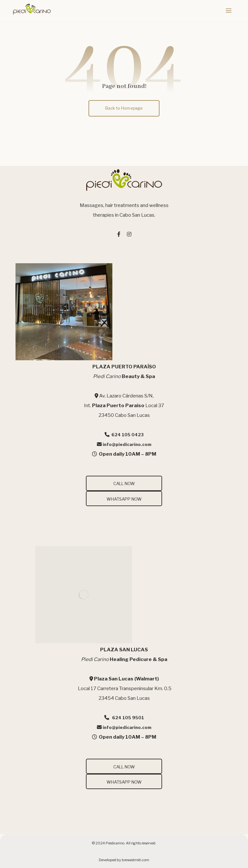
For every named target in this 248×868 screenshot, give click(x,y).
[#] (119, 234)
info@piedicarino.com (127, 444)
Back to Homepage (124, 108)
